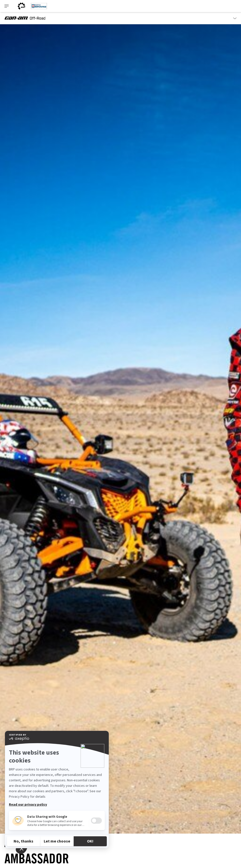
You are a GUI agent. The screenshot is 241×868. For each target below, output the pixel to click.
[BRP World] (22, 6)
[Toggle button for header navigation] (7, 6)
